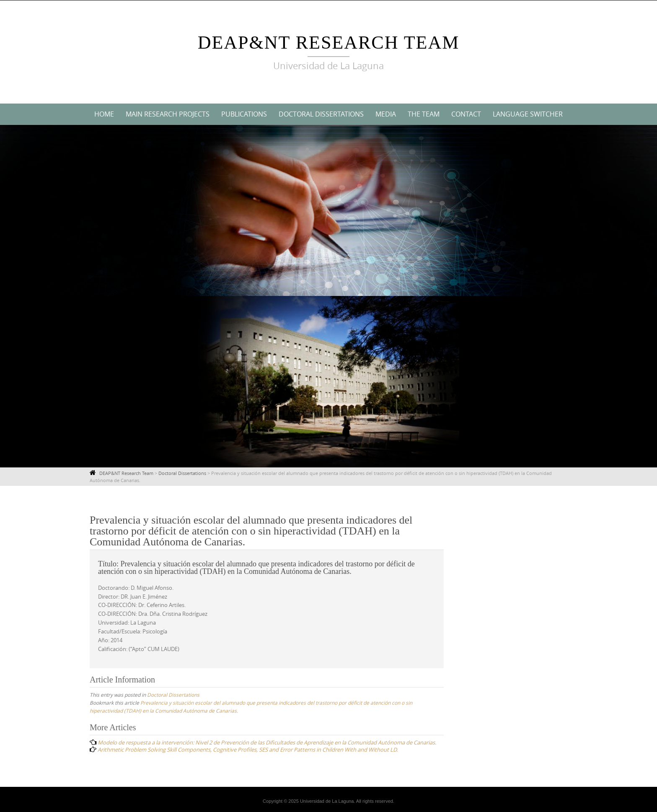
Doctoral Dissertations (321, 114)
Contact (466, 114)
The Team (424, 114)
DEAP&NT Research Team (329, 43)
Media (386, 114)
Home (104, 114)
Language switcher (528, 114)
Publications (244, 114)
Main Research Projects (168, 114)
